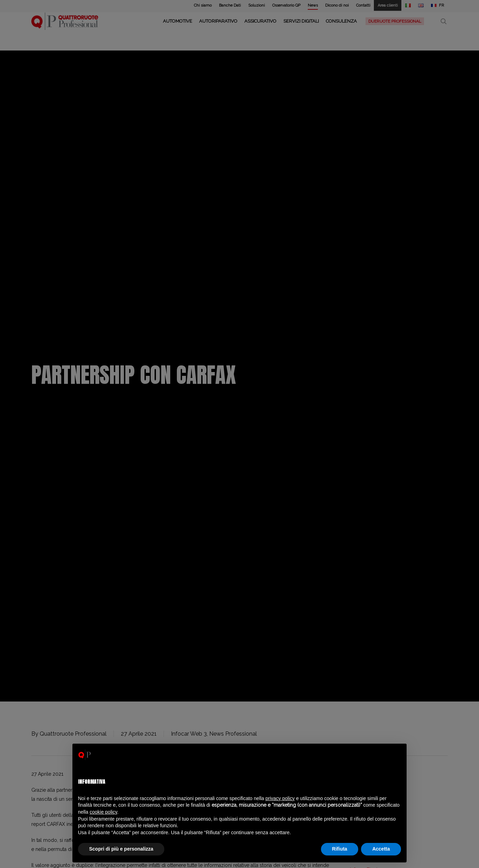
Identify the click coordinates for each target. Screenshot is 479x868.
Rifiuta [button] (340, 849)
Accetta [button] (381, 849)
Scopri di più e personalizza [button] (121, 849)
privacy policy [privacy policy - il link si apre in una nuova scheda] (280, 798)
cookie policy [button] (103, 812)
